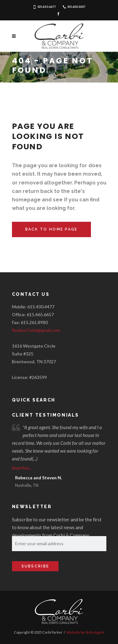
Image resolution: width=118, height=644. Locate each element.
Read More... (22, 468)
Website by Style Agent (85, 632)
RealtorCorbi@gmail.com (36, 330)
